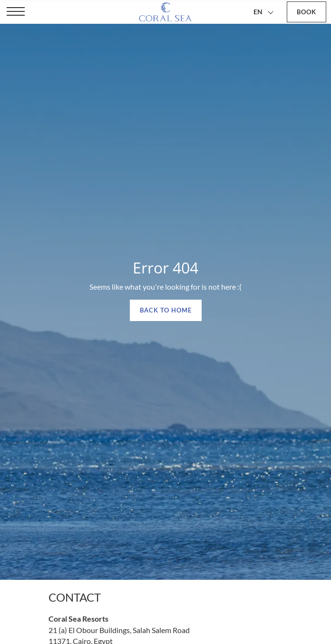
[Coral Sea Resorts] (165, 12)
